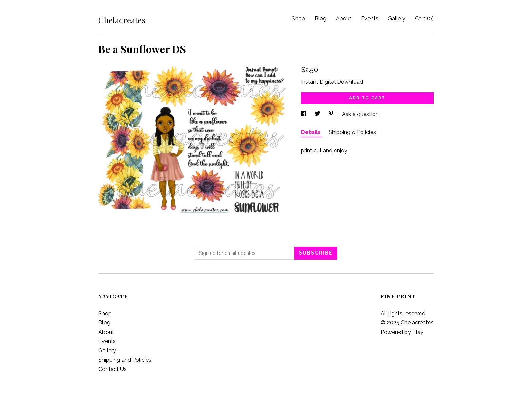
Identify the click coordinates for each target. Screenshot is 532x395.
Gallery (397, 18)
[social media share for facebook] (304, 114)
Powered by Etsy (402, 332)
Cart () (424, 18)
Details (311, 132)
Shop (298, 18)
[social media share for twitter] (318, 114)
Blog (320, 18)
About (344, 18)
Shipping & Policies (352, 132)
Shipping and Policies (125, 360)
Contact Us (112, 369)
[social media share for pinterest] (332, 114)
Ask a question (360, 114)
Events (370, 18)
